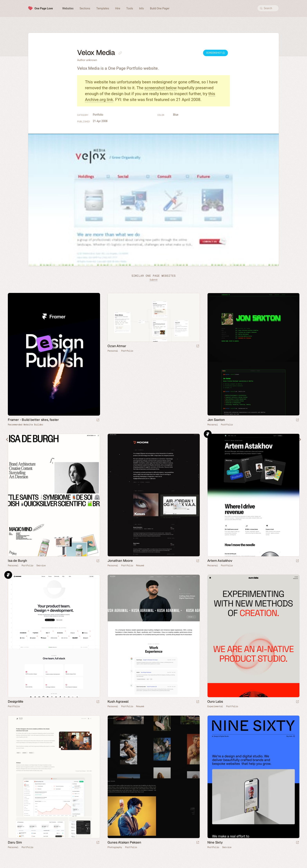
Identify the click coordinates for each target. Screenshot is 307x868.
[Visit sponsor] (98, 420)
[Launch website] (198, 346)
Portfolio (98, 115)
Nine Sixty (215, 842)
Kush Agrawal (118, 701)
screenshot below (161, 88)
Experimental (215, 706)
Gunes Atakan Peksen (124, 842)
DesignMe (15, 701)
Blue (176, 115)
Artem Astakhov (220, 561)
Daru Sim (15, 842)
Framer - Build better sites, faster (33, 420)
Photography (115, 847)
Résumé (140, 565)
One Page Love (44, 8)
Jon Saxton (216, 420)
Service (41, 565)
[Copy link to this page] (120, 53)
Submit (153, 280)
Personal (113, 351)
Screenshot (215, 53)
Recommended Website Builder (26, 425)
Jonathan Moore (120, 561)
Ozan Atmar (117, 346)
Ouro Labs (215, 701)
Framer (208, 434)
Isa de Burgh (17, 561)
